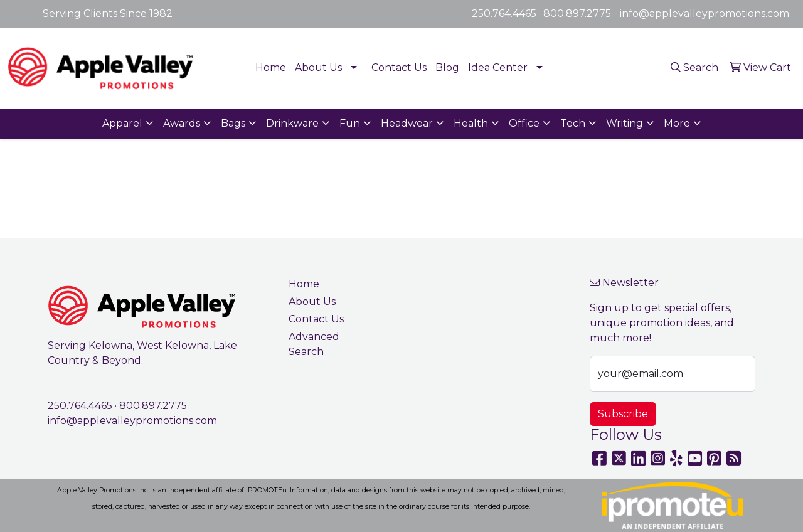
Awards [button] (182, 123)
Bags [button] (233, 123)
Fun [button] (350, 123)
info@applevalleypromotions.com (705, 13)
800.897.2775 (577, 13)
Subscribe (623, 414)
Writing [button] (625, 123)
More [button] (677, 123)
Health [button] (471, 123)
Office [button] (524, 123)
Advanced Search (314, 344)
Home (271, 67)
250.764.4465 (504, 13)
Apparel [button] (122, 123)
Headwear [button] (407, 123)
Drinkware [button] (292, 123)
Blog (447, 67)
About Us (318, 67)
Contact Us (399, 67)
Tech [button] (573, 123)
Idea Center (498, 67)
